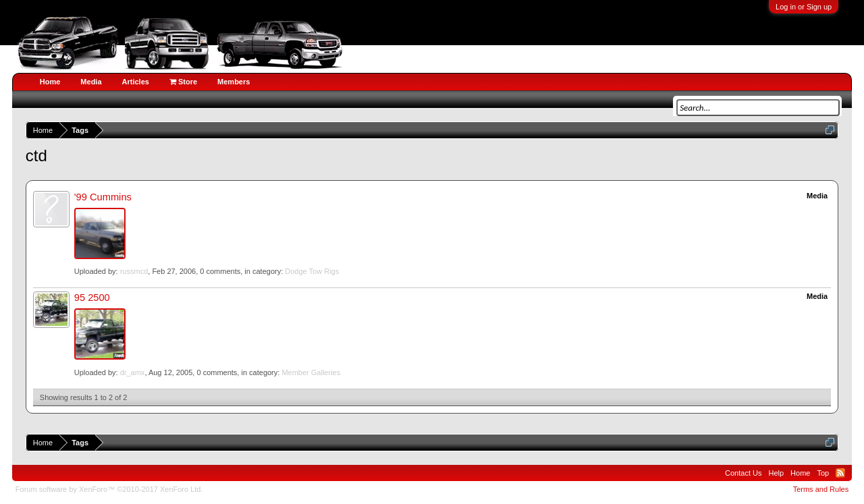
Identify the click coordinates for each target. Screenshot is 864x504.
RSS (840, 473)
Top (823, 473)
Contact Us (743, 473)
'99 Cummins (103, 197)
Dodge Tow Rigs (312, 271)
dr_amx (133, 372)
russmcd (134, 271)
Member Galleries (311, 372)
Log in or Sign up (804, 7)
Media (91, 82)
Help (776, 473)
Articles (136, 82)
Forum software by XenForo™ (109, 489)
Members (234, 82)
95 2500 (92, 298)
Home (50, 82)
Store (183, 82)
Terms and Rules (821, 489)
